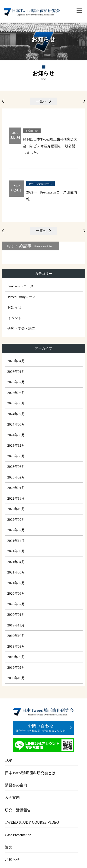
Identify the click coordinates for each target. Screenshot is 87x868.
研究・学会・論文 (21, 328)
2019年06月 (16, 657)
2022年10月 (16, 509)
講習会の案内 (16, 785)
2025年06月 (16, 393)
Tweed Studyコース (22, 297)
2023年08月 (16, 456)
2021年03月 (16, 572)
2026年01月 (16, 372)
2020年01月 (16, 615)
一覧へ (41, 101)
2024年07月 (16, 414)
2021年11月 (16, 541)
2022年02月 (16, 530)
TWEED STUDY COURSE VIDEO (32, 822)
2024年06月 (16, 424)
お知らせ (14, 307)
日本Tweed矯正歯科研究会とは (30, 773)
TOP (8, 760)
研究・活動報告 (18, 810)
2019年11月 (16, 625)
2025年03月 (16, 403)
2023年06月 (16, 467)
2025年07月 (16, 382)
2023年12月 (16, 445)
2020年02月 (16, 604)
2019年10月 (16, 636)
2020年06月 (16, 593)
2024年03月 (16, 435)
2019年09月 (16, 646)
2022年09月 (16, 520)
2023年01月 (16, 488)
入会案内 (12, 798)
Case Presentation (18, 835)
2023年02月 (16, 477)
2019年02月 (16, 668)
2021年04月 (16, 562)
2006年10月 (16, 678)
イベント (14, 318)
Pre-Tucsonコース (21, 286)
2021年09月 (16, 551)
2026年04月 (16, 361)
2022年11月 (16, 498)
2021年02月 (16, 583)
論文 (9, 847)
